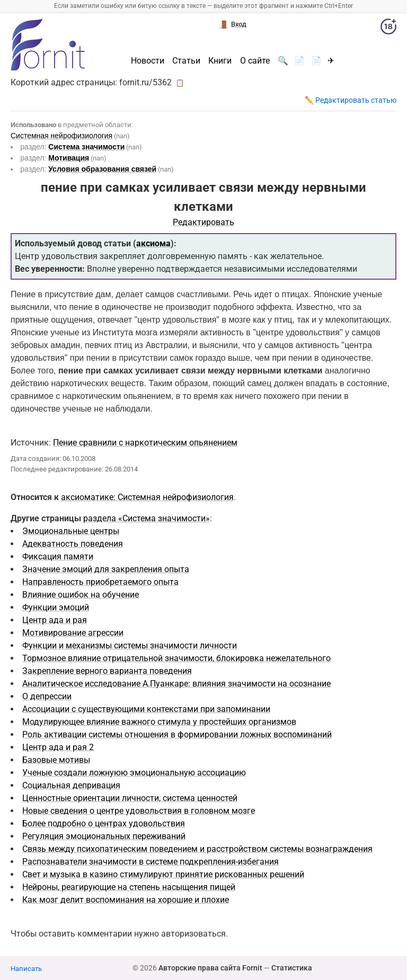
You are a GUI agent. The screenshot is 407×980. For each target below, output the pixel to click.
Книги (220, 61)
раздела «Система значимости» (147, 518)
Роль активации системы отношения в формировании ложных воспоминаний (177, 734)
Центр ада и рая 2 (58, 747)
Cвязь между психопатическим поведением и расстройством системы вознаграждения (197, 849)
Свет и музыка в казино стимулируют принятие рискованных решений (163, 874)
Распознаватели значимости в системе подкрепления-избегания (151, 862)
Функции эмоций (56, 607)
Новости (148, 61)
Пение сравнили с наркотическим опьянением (145, 443)
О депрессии (47, 696)
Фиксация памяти (58, 556)
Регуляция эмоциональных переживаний (104, 836)
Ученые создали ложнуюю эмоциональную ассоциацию (134, 773)
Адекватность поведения (73, 544)
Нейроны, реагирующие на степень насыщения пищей (129, 887)
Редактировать (203, 222)
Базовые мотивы (56, 760)
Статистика (292, 968)
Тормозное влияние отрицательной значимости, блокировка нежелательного (176, 658)
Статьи (186, 61)
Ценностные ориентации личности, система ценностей (130, 798)
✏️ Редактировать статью (351, 100)
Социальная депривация (71, 785)
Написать (26, 969)
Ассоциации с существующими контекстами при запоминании (146, 709)
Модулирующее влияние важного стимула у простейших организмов (159, 722)
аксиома (153, 243)
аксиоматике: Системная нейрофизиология (147, 497)
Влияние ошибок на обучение (81, 595)
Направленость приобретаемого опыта (100, 582)
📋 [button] (180, 83)
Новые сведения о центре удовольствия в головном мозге (139, 811)
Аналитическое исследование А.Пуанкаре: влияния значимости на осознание (176, 684)
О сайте (255, 61)
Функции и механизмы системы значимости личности (130, 645)
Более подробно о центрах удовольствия (104, 823)
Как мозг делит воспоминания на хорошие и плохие (126, 900)
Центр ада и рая (55, 620)
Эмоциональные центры (71, 531)
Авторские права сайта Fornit (210, 968)
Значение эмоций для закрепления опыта (106, 569)
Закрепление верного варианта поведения (107, 671)
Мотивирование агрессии (73, 633)
